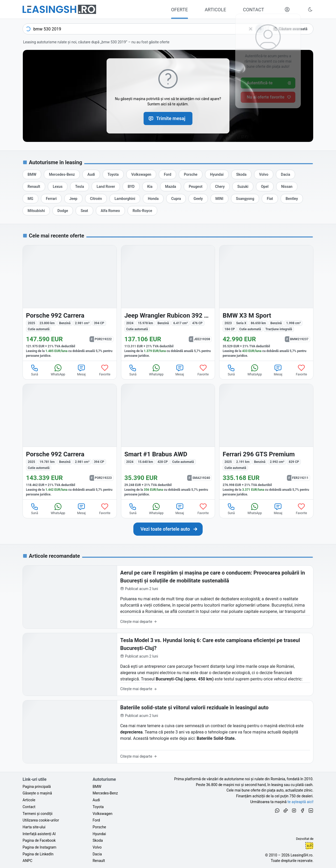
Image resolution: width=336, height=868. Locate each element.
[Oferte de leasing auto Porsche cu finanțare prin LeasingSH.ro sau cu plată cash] (191, 174)
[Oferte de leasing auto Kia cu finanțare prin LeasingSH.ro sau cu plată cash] (150, 187)
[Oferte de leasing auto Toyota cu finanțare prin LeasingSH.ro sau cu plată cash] (113, 174)
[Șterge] (251, 29)
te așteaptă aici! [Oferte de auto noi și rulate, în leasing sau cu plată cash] (300, 802)
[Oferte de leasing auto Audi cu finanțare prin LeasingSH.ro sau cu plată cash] (91, 174)
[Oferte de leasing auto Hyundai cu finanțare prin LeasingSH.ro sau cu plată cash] (217, 174)
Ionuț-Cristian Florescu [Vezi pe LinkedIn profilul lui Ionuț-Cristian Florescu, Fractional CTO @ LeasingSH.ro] (309, 846)
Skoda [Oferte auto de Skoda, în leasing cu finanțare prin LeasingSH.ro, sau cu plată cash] (98, 840)
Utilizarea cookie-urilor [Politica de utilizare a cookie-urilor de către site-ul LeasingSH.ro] (41, 820)
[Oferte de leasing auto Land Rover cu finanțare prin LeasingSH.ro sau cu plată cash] (106, 187)
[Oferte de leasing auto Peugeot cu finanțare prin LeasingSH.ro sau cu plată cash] (196, 187)
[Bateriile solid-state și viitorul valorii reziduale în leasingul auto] (168, 732)
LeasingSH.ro (301, 855)
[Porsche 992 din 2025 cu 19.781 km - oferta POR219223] (70, 442)
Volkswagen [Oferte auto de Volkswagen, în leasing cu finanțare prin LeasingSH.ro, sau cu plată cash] (103, 814)
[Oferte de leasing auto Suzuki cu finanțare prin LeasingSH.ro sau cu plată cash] (243, 187)
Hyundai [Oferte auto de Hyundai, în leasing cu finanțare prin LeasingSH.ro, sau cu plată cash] (99, 834)
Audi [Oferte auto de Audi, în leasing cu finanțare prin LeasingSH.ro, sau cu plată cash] (96, 800)
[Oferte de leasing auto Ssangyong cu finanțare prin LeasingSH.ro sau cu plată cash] (245, 199)
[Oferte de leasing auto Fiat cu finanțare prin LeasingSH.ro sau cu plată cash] (270, 199)
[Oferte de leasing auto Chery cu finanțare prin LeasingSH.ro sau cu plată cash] (220, 187)
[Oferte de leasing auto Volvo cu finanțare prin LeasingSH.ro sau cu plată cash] (264, 174)
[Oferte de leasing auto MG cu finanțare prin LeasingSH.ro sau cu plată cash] (30, 199)
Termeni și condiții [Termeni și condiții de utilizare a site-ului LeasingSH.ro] (38, 814)
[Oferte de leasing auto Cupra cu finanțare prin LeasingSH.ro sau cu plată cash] (176, 199)
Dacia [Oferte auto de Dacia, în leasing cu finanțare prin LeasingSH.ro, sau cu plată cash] (97, 854)
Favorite (105, 370)
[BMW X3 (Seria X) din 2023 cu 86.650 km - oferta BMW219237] (266, 303)
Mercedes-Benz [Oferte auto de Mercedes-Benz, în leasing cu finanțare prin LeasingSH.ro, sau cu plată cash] (105, 793)
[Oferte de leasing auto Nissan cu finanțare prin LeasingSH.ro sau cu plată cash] (287, 187)
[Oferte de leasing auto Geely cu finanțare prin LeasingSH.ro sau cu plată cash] (198, 199)
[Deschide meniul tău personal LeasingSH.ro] (287, 9)
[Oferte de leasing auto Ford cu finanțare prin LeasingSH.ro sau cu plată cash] (167, 174)
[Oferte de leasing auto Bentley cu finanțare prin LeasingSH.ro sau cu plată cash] (292, 199)
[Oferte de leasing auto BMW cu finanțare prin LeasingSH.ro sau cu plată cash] (32, 174)
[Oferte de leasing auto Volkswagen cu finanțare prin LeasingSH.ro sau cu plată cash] (141, 174)
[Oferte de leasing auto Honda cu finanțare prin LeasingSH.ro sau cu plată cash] (153, 199)
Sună (35, 370)
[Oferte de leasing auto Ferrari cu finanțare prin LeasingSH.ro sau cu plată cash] (51, 199)
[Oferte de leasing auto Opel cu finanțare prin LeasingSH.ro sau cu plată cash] (265, 187)
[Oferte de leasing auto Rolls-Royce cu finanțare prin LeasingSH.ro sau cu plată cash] (142, 211)
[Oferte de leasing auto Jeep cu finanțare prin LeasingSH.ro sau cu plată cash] (73, 199)
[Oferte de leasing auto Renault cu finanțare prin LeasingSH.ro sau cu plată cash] (34, 187)
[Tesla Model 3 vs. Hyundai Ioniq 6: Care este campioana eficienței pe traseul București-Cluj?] (168, 665)
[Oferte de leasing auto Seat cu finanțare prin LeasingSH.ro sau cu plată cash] (84, 211)
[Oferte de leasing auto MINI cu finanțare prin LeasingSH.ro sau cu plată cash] (219, 199)
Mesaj (81, 370)
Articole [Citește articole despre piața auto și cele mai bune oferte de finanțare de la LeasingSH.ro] (29, 800)
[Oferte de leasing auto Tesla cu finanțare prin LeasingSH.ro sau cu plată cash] (80, 187)
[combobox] (144, 29)
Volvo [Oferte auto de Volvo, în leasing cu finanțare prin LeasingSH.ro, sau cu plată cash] (97, 847)
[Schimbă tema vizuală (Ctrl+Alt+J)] (310, 9)
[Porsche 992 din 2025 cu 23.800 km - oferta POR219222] (70, 303)
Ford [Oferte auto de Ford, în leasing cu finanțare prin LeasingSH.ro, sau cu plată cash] (96, 820)
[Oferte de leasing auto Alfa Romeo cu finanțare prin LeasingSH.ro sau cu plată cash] (110, 211)
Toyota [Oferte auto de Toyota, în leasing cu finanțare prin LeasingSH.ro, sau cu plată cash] (98, 807)
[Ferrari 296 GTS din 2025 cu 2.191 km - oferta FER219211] (266, 442)
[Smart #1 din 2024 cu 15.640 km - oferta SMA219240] (168, 442)
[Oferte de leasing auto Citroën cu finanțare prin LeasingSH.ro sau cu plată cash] (96, 199)
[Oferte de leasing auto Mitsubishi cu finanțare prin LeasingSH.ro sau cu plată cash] (36, 211)
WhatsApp (58, 370)
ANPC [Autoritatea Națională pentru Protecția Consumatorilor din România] (27, 861)
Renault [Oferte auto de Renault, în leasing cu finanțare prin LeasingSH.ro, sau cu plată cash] (99, 861)
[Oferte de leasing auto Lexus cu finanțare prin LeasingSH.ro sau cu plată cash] (58, 187)
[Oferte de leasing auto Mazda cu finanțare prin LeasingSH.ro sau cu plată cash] (171, 187)
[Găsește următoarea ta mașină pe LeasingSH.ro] (59, 9)
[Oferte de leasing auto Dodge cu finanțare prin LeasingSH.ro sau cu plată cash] (63, 211)
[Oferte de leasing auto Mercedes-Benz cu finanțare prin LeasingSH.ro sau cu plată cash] (62, 174)
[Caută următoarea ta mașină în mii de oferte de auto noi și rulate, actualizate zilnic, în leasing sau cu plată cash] (168, 529)
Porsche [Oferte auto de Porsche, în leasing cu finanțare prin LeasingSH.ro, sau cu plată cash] (99, 827)
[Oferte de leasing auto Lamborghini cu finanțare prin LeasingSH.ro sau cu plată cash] (125, 199)
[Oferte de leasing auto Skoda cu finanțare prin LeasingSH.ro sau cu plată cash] (241, 174)
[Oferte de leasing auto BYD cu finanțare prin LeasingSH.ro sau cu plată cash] (131, 187)
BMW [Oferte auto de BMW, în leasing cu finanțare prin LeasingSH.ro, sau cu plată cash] (97, 787)
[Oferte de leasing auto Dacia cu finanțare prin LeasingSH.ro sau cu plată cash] (285, 174)
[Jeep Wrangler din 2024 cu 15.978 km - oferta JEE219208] (168, 303)
